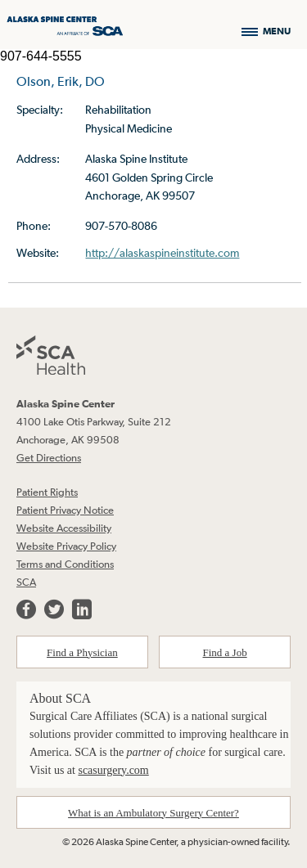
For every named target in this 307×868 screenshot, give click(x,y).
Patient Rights (47, 492)
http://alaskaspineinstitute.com (162, 253)
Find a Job (225, 652)
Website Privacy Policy (66, 546)
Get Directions (49, 458)
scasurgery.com (113, 770)
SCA (26, 582)
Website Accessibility (64, 528)
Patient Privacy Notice (65, 510)
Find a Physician (82, 652)
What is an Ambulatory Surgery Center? (153, 813)
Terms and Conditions (65, 564)
